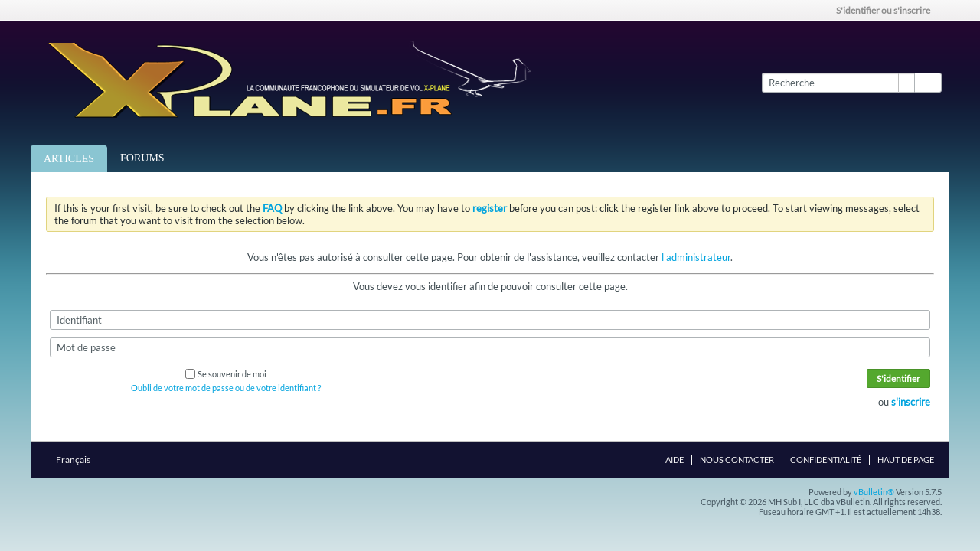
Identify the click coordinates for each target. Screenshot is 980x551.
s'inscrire (911, 402)
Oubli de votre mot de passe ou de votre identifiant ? (226, 388)
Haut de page (906, 460)
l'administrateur (696, 257)
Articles (69, 159)
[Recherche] (838, 83)
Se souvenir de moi (226, 374)
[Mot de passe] (490, 347)
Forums (142, 158)
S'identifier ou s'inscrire (888, 10)
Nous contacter (737, 460)
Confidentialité (826, 460)
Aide (675, 460)
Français (78, 460)
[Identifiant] (490, 320)
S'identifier (898, 378)
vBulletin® (874, 492)
